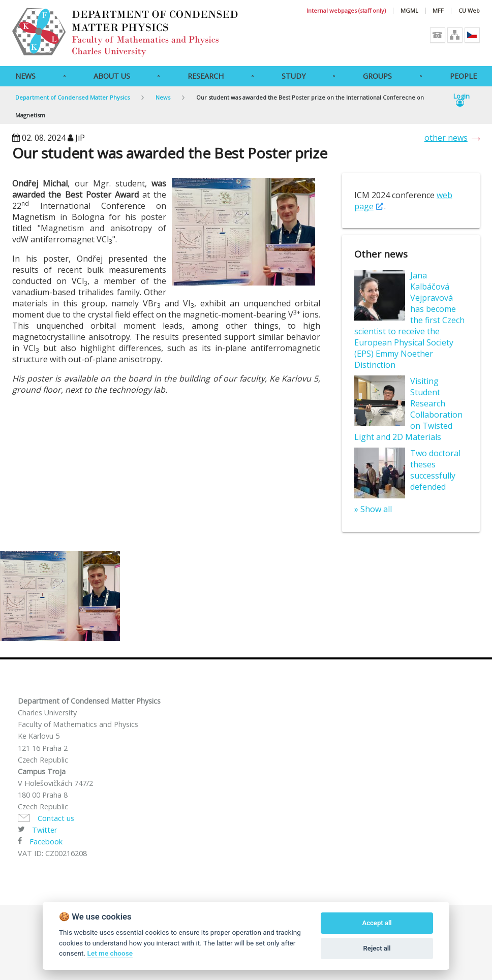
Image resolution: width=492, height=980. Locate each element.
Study (294, 76)
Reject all (377, 948)
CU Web (469, 11)
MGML (409, 11)
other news (446, 138)
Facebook (46, 842)
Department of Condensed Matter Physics (72, 97)
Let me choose (110, 953)
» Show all (373, 509)
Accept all (377, 923)
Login (462, 100)
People (463, 76)
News (25, 76)
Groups (377, 76)
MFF (438, 11)
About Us (112, 76)
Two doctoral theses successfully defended (435, 470)
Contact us (56, 818)
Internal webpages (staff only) (346, 11)
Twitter (44, 830)
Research (206, 76)
